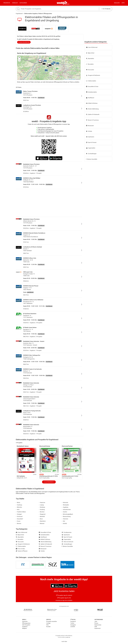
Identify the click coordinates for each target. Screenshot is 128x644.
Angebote (25, 627)
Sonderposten (67, 532)
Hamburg (19, 505)
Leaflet (65, 79)
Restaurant (90, 126)
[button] (78, 58)
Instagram (73, 625)
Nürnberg (42, 507)
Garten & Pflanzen (22, 551)
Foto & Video (20, 549)
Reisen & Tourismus (92, 120)
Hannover (42, 503)
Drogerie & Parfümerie (93, 75)
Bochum (42, 512)
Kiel (63, 521)
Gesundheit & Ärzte (92, 87)
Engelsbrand (19, 14)
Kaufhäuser (90, 98)
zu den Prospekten (24, 42)
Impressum (98, 628)
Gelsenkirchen (66, 510)
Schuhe (89, 131)
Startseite (25, 621)
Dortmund (19, 516)
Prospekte (7, 3)
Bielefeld (42, 516)
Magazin (117, 3)
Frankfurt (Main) (21, 512)
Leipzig (41, 505)
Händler (15, 3)
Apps (123, 3)
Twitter (72, 623)
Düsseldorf (19, 519)
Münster (42, 524)
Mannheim (42, 521)
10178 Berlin (106, 9)
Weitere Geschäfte (92, 159)
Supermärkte (91, 148)
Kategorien (23, 3)
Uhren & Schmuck (68, 542)
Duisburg (42, 510)
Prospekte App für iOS (64, 598)
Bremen (18, 524)
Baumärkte (90, 59)
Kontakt (48, 627)
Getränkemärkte (91, 92)
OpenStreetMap (72, 79)
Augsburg (65, 507)
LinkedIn (73, 627)
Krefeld (64, 524)
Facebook (73, 621)
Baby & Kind (90, 53)
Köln (18, 510)
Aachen (64, 512)
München (19, 507)
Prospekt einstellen (52, 621)
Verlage (48, 623)
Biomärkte (90, 64)
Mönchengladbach (67, 514)
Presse (96, 623)
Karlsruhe (65, 503)
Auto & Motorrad (92, 47)
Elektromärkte (91, 81)
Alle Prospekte (49, 482)
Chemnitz (65, 519)
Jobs (96, 621)
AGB (96, 627)
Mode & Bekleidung (92, 109)
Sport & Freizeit (91, 142)
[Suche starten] (19, 9)
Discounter (90, 70)
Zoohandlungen (91, 154)
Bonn (41, 519)
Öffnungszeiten (26, 623)
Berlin (68, 4)
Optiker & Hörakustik (93, 114)
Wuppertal (42, 514)
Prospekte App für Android (64, 595)
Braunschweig (66, 516)
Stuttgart (19, 514)
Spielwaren (90, 137)
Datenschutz (98, 625)
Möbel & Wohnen (92, 103)
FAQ (47, 625)
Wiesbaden (65, 505)
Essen (18, 521)
